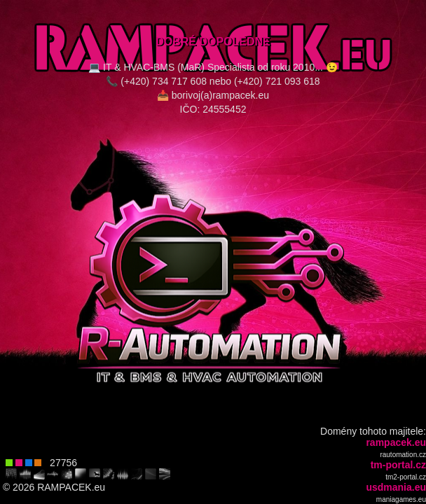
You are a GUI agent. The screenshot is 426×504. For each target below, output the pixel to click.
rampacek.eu (396, 442)
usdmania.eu (396, 487)
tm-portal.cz (398, 465)
